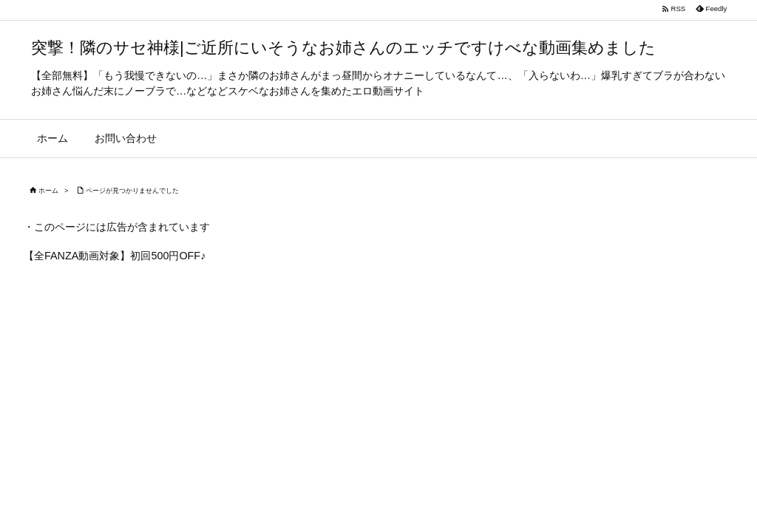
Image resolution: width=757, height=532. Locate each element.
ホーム (48, 191)
